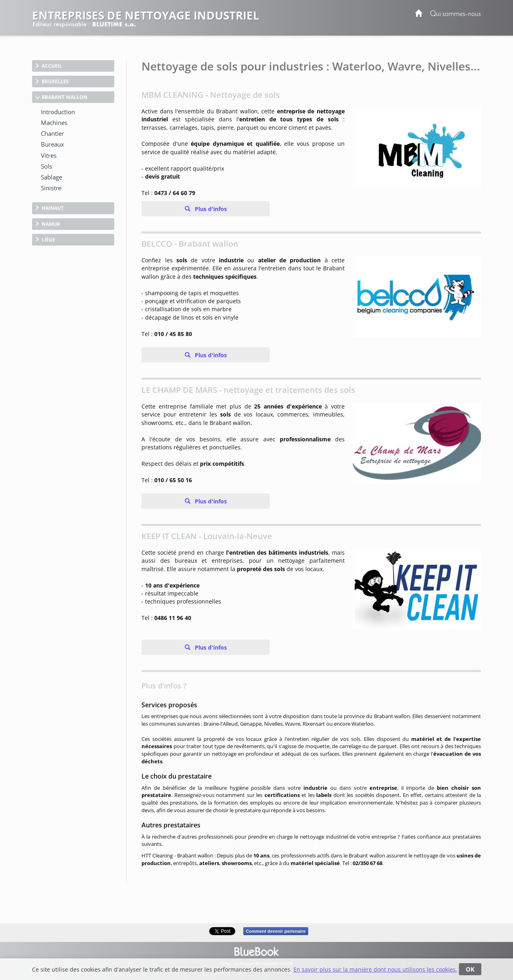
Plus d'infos (210, 209)
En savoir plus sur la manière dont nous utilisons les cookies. (375, 969)
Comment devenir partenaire (276, 931)
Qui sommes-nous (455, 14)
